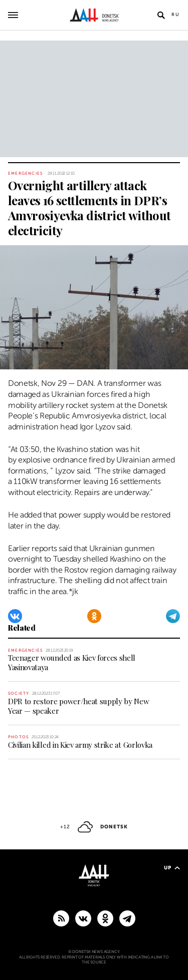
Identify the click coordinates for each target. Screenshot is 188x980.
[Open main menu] (13, 15)
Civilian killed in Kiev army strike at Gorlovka (80, 745)
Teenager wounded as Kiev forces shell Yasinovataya (72, 662)
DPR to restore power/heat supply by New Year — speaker (79, 706)
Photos (18, 737)
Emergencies (25, 173)
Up (172, 868)
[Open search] (161, 15)
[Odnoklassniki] (94, 616)
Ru (176, 15)
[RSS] (61, 918)
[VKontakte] (15, 616)
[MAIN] (127, 918)
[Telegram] (173, 616)
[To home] (94, 15)
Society (19, 693)
